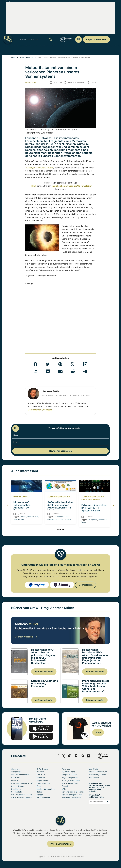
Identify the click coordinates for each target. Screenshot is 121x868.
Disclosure (16, 777)
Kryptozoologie (43, 783)
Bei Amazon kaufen (95, 700)
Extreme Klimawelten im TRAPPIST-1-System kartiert (94, 508)
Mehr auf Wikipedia (26, 637)
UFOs (64, 51)
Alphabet (23, 517)
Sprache (16, 519)
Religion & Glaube (69, 775)
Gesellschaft (16, 792)
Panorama (66, 769)
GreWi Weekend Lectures (22, 798)
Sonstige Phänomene (48, 51)
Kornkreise (41, 777)
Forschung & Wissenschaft (22, 783)
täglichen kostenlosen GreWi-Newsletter (72, 186)
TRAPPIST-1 (103, 520)
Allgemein (15, 769)
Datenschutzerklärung (98, 772)
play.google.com (41, 736)
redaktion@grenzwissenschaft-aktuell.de (79, 39)
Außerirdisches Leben (59, 497)
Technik (65, 786)
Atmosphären (92, 520)
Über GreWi (109, 51)
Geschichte (16, 789)
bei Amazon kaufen (44, 672)
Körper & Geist (43, 780)
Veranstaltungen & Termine (73, 792)
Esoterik (15, 780)
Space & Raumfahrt (80, 51)
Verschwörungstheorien (72, 795)
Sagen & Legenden (70, 777)
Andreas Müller (31, 82)
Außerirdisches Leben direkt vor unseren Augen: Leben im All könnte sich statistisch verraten (60, 508)
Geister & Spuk (17, 786)
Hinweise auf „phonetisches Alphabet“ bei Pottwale (22, 506)
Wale (22, 519)
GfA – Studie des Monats (22, 795)
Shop (98, 732)
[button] (35, 364)
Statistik (68, 519)
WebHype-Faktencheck (72, 798)
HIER (34, 186)
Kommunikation (33, 517)
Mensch (96, 51)
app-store (41, 728)
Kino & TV (41, 775)
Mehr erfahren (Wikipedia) (40, 410)
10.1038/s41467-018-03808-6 (39, 168)
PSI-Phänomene (27, 51)
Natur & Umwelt (22, 497)
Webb (84, 522)
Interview (40, 772)
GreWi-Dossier (43, 769)
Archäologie (11, 51)
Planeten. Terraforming (56, 519)
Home (13, 57)
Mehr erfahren (86, 585)
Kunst (39, 786)
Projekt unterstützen (96, 39)
